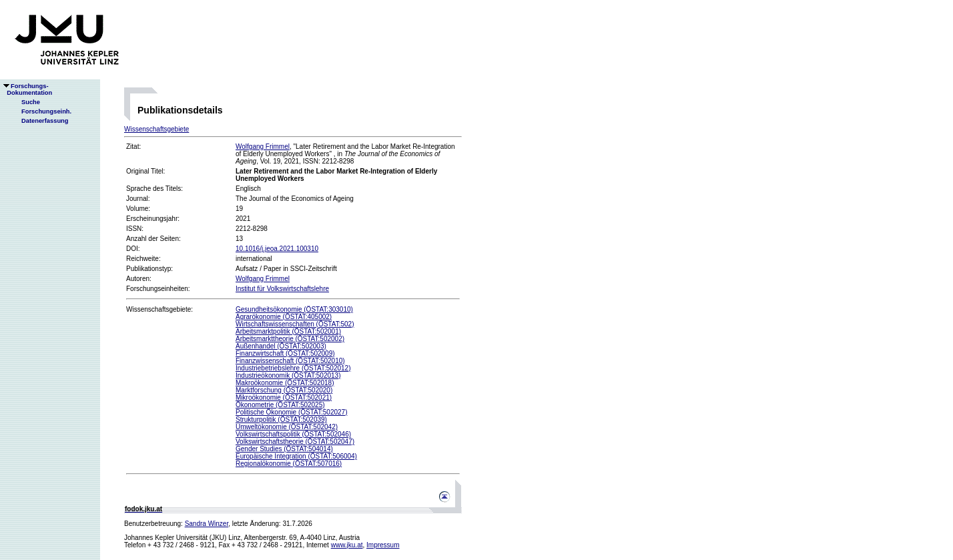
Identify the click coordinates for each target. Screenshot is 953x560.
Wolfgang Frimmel (263, 147)
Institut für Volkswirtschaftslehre (282, 289)
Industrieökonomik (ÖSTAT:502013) (288, 375)
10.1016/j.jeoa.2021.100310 (277, 249)
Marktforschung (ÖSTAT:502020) (284, 390)
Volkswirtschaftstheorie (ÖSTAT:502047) (295, 442)
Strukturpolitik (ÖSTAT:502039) (281, 419)
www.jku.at (347, 545)
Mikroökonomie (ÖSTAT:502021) (284, 397)
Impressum (383, 545)
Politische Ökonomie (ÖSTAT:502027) (291, 412)
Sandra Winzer (207, 524)
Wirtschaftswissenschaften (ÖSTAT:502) (295, 324)
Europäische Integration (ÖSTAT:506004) (296, 456)
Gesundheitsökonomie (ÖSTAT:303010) (294, 309)
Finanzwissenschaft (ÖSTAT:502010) (290, 361)
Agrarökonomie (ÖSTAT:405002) (284, 317)
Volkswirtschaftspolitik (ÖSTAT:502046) (293, 434)
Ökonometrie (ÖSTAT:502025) (280, 405)
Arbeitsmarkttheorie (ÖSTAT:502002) (290, 339)
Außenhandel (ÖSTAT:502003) (281, 346)
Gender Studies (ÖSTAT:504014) (284, 449)
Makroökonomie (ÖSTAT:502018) (285, 383)
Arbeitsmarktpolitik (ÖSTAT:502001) (288, 331)
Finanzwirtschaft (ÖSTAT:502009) (285, 353)
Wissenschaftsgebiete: (160, 309)
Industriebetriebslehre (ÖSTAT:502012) (293, 368)
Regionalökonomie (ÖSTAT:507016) (289, 464)
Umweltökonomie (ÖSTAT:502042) (287, 427)
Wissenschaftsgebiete (156, 129)
